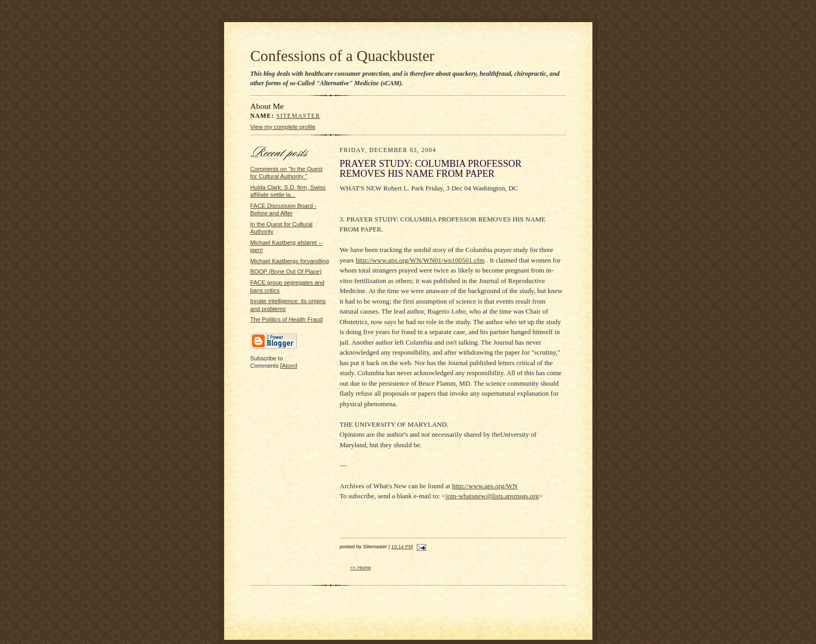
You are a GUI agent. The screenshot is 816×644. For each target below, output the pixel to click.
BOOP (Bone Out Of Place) (286, 271)
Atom (289, 366)
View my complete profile (283, 127)
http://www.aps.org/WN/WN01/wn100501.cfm (420, 260)
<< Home (361, 567)
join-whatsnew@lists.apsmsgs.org (492, 496)
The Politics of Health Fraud (287, 319)
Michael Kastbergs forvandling (290, 261)
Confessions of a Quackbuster (342, 56)
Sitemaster (298, 116)
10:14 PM (402, 546)
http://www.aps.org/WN (485, 486)
